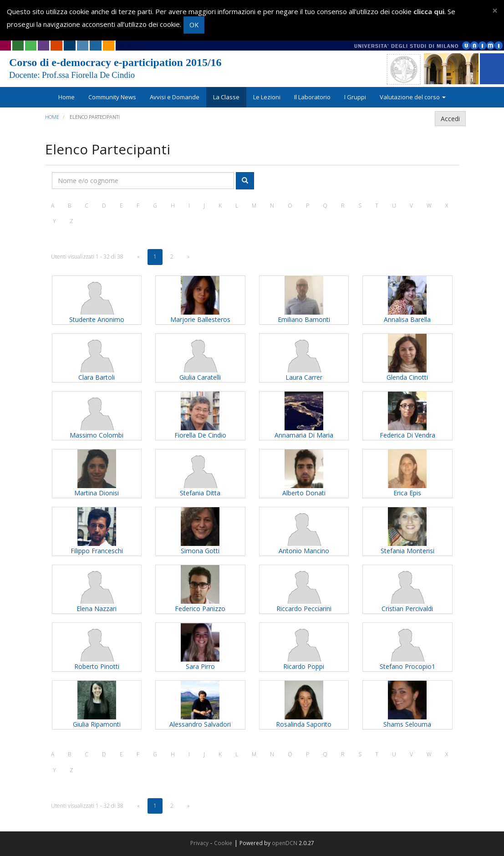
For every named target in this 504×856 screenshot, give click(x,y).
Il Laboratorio (312, 97)
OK (194, 25)
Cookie (223, 843)
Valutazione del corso (413, 97)
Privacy (199, 843)
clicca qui (429, 11)
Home (66, 97)
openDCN (285, 843)
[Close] (495, 11)
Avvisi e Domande (175, 97)
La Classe (226, 97)
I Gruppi (355, 97)
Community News (112, 97)
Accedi (450, 119)
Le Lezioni (267, 97)
